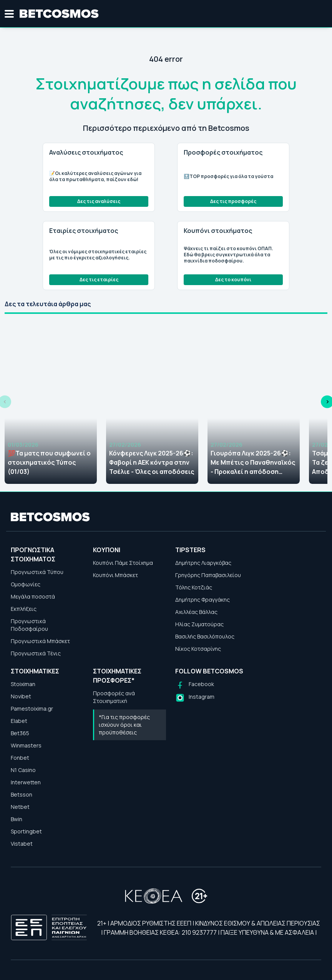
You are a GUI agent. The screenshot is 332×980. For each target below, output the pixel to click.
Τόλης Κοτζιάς (194, 587)
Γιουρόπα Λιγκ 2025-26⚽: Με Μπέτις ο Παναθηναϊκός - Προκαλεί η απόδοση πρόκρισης (253, 463)
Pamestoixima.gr (32, 709)
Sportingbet (26, 831)
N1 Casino (23, 770)
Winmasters (26, 745)
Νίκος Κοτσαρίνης (198, 649)
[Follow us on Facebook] (195, 685)
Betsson (22, 794)
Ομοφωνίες (26, 584)
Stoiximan (23, 684)
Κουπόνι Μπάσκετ (115, 575)
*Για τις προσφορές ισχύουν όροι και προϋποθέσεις (124, 725)
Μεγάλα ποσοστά (33, 596)
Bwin (17, 819)
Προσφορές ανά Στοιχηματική (114, 697)
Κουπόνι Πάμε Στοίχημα (123, 563)
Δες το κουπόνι (233, 280)
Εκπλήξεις (24, 609)
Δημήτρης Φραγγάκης (203, 600)
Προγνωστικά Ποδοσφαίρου (29, 625)
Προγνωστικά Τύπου (37, 572)
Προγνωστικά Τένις (36, 653)
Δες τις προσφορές (233, 201)
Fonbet (20, 758)
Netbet (20, 807)
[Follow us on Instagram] (195, 698)
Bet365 (20, 733)
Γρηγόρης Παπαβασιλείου (208, 575)
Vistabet (22, 844)
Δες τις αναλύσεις (99, 201)
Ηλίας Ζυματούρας (199, 624)
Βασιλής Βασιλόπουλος (205, 636)
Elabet (19, 721)
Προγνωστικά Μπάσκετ (40, 641)
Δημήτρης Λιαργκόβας (203, 563)
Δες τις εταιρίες (99, 280)
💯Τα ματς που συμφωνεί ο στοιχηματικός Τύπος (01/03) (49, 462)
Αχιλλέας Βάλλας (196, 612)
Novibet (21, 696)
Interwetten (26, 782)
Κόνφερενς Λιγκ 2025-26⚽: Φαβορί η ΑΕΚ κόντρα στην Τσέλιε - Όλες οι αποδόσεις (152, 462)
